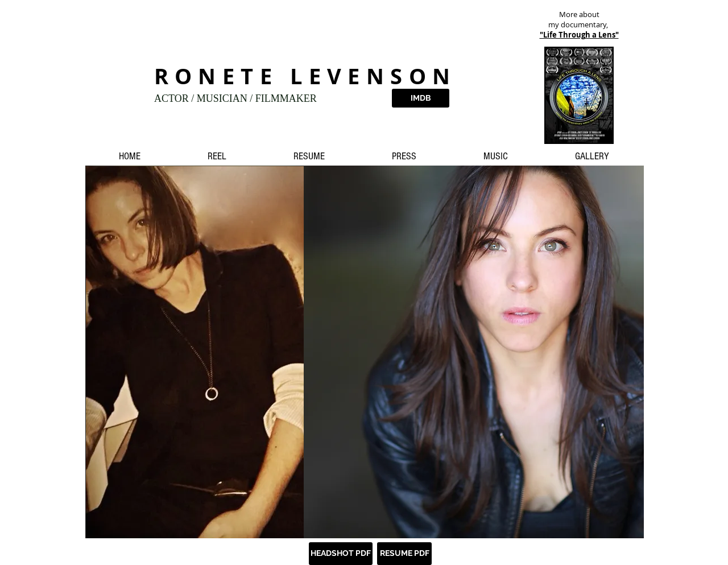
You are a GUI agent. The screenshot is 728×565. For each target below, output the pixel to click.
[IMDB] (421, 98)
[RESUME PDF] (404, 554)
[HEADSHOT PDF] (341, 554)
